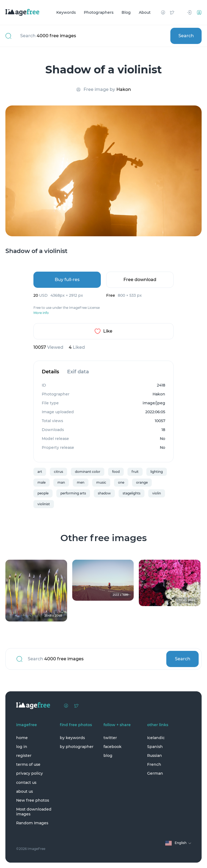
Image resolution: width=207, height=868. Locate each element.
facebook (113, 747)
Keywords (66, 12)
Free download (140, 280)
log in (22, 747)
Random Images (32, 823)
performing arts (73, 493)
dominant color (88, 472)
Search (186, 36)
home (22, 738)
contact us (26, 782)
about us (25, 791)
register (24, 756)
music (101, 482)
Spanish (155, 747)
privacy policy (30, 773)
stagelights (132, 493)
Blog (126, 12)
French (154, 764)
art (40, 472)
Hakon (124, 89)
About (145, 12)
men (81, 482)
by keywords (72, 738)
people (43, 493)
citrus (58, 472)
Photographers (99, 12)
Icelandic (156, 738)
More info (41, 313)
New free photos (33, 800)
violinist (44, 504)
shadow (104, 493)
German (155, 773)
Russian (155, 756)
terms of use (28, 764)
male (42, 482)
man (61, 482)
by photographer (77, 747)
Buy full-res (67, 280)
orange (142, 482)
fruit (135, 472)
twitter (110, 738)
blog (108, 756)
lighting (157, 472)
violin (157, 493)
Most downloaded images (34, 812)
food (116, 472)
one (121, 482)
